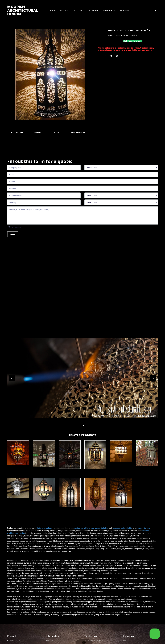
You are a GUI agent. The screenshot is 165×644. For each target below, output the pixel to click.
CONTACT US (125, 11)
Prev (12, 378)
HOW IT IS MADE (109, 11)
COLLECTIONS (78, 11)
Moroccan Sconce (14, 641)
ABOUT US (52, 11)
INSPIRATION (93, 11)
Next (153, 378)
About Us (49, 641)
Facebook (127, 641)
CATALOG (64, 11)
